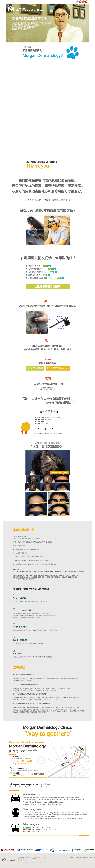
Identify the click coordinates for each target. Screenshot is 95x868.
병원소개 (72, 857)
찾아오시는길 (92, 857)
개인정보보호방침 (84, 857)
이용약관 (77, 857)
